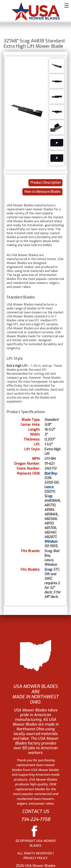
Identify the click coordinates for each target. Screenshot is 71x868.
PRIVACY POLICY (36, 858)
